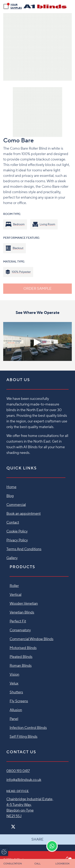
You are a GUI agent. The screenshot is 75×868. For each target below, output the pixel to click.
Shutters (16, 692)
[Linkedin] (25, 825)
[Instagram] (18, 825)
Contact (13, 523)
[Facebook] (8, 825)
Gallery (12, 558)
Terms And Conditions (24, 549)
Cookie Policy (17, 531)
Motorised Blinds (23, 648)
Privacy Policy (17, 540)
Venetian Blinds (22, 612)
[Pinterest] (22, 825)
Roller (14, 586)
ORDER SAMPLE (37, 289)
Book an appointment (23, 514)
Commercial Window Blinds (31, 639)
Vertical (15, 595)
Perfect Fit (18, 621)
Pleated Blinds (21, 657)
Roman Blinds (21, 666)
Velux (14, 683)
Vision (14, 675)
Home (11, 487)
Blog (10, 496)
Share (37, 839)
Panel (14, 719)
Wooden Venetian (24, 604)
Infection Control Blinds (28, 728)
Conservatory (20, 630)
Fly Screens (19, 701)
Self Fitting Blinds (23, 737)
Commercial (16, 505)
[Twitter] (13, 827)
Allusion (16, 710)
